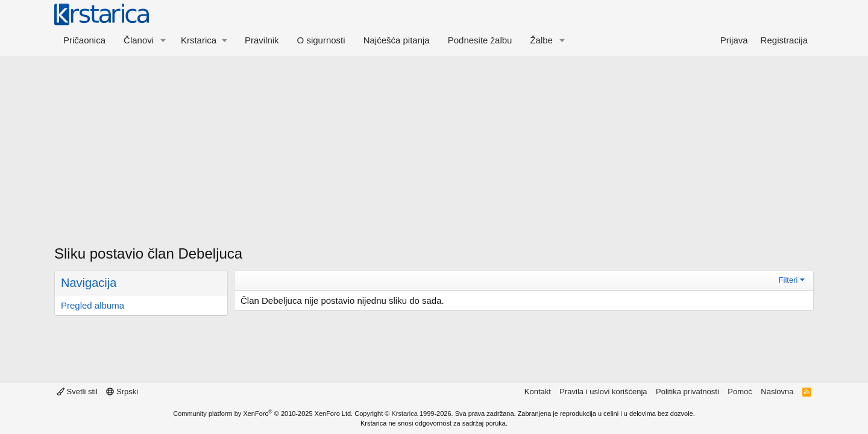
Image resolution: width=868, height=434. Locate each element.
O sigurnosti (321, 40)
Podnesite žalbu (480, 40)
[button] (163, 40)
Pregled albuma (93, 305)
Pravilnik (262, 40)
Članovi (139, 40)
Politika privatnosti (687, 392)
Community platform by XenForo (263, 414)
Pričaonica (84, 40)
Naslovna (777, 392)
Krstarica (405, 414)
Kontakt (538, 392)
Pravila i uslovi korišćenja (603, 392)
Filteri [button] (788, 280)
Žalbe (541, 40)
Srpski (122, 392)
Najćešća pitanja (397, 40)
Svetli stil (77, 392)
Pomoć (740, 392)
